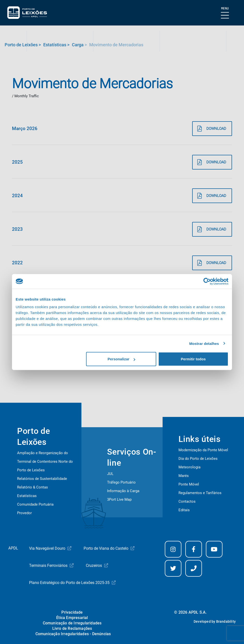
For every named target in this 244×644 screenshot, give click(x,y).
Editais (184, 510)
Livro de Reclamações (72, 628)
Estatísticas (27, 496)
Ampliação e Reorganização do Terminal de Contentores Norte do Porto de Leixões (45, 462)
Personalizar (121, 359)
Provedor (24, 513)
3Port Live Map (119, 499)
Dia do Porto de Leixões (198, 459)
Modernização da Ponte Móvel (203, 450)
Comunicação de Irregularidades (72, 623)
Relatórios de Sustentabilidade (42, 479)
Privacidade (72, 612)
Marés (184, 476)
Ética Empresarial (72, 618)
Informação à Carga (123, 491)
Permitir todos (193, 359)
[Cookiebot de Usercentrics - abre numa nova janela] (207, 281)
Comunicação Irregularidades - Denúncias (73, 634)
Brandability (226, 621)
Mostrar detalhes (204, 343)
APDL (13, 548)
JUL (110, 474)
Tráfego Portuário (121, 482)
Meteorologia (189, 467)
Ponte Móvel (189, 484)
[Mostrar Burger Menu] (225, 13)
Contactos (187, 501)
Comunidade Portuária (35, 504)
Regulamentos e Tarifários (200, 493)
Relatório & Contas (33, 487)
